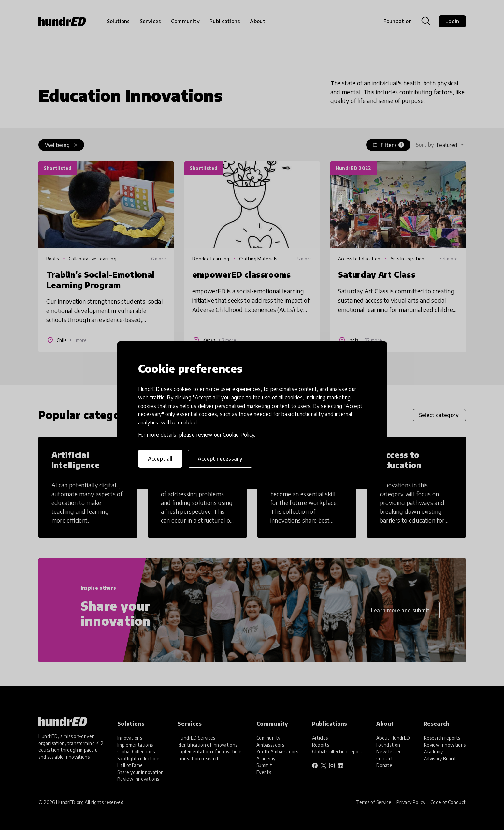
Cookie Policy (238, 435)
